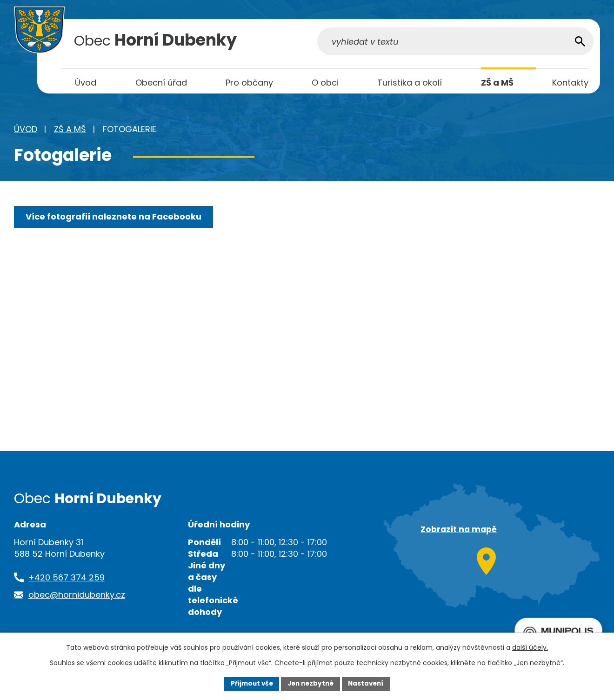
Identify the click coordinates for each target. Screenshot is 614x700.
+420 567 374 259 (67, 580)
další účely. (530, 647)
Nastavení (368, 683)
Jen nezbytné (310, 683)
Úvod (26, 131)
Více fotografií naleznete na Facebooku (114, 219)
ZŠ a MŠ (70, 131)
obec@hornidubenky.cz (77, 597)
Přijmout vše (249, 683)
